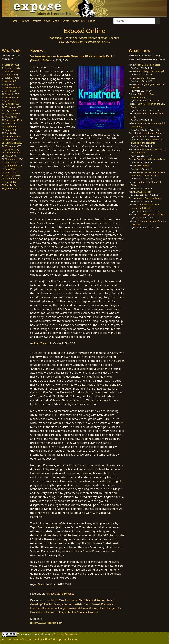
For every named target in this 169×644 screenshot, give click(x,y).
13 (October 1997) (11, 104)
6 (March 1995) (9, 81)
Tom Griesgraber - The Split (151, 71)
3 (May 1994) (8, 71)
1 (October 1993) (10, 65)
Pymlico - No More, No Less (151, 159)
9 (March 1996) (9, 91)
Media (56, 21)
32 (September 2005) (13, 166)
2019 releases (66, 594)
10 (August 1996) (10, 94)
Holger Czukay (67, 608)
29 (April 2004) (9, 156)
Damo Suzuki (92, 604)
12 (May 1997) (9, 100)
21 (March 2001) (10, 130)
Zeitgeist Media (40, 60)
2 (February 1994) (11, 68)
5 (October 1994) (10, 78)
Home (14, 21)
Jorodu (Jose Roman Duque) (149, 133)
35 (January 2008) (11, 175)
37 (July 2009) (9, 182)
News (47, 21)
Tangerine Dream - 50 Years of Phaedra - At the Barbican (148, 174)
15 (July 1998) (9, 110)
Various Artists (73, 604)
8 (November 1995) (12, 88)
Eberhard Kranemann (43, 608)
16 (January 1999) (11, 114)
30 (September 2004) (13, 159)
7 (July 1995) (8, 84)
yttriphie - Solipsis (146, 78)
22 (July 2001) (9, 133)
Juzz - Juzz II (143, 166)
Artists (66, 21)
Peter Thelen (41, 343)
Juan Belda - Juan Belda (149, 65)
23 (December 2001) (12, 136)
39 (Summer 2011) (11, 188)
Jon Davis (39, 584)
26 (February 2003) (11, 146)
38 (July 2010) (9, 185)
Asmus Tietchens (144, 192)
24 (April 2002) (9, 140)
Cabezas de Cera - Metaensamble (143, 96)
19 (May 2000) (9, 123)
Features (36, 21)
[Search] (134, 21)
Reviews (24, 21)
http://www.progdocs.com (46, 623)
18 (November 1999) (12, 120)
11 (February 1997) (11, 97)
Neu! (82, 600)
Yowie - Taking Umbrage (149, 198)
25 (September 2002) (13, 143)
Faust (54, 600)
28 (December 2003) (12, 153)
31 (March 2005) (10, 162)
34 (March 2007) (10, 172)
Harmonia (71, 600)
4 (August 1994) (10, 75)
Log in (92, 21)
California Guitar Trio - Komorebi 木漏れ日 (145, 206)
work (26, 634)
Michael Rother (95, 600)
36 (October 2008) (11, 179)
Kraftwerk (107, 604)
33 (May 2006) (9, 169)
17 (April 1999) (9, 117)
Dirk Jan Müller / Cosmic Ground (78, 612)
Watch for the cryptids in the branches (147, 141)
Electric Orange (54, 604)
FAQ (83, 21)
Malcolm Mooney (88, 608)
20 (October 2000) (11, 127)
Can (61, 600)
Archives (51, 594)
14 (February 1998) (11, 107)
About (75, 21)
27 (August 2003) (10, 149)
